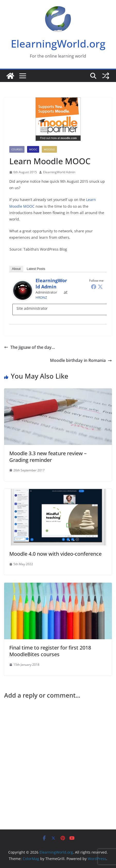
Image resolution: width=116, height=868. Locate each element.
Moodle (49, 149)
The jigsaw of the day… (30, 347)
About (16, 269)
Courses (17, 149)
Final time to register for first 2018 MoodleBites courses (50, 651)
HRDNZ (41, 297)
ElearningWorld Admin (59, 172)
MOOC (33, 149)
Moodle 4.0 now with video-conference (55, 554)
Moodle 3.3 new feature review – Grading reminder (48, 457)
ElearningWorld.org (58, 44)
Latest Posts (36, 269)
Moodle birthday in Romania (81, 360)
